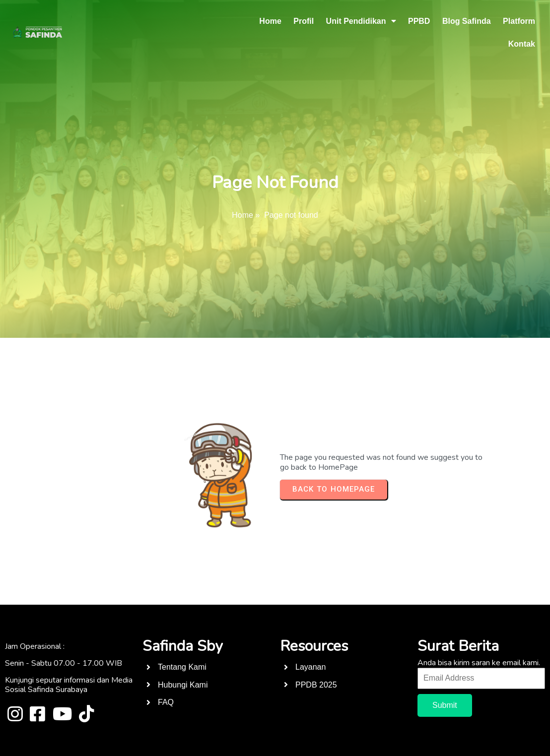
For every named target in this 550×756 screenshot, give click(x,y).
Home (242, 215)
